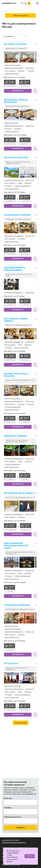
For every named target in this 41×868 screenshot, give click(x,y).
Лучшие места (29, 3)
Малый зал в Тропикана (16, 436)
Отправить (20, 828)
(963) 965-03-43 (11, 865)
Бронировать (18, 91)
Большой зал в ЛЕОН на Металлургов (16, 101)
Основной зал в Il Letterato (17, 215)
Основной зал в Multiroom (17, 605)
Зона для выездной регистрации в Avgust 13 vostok (16, 545)
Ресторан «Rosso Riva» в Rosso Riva (16, 375)
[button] (35, 57)
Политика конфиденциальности (14, 843)
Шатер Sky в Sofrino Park (16, 157)
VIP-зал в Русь (11, 663)
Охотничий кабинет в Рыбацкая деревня (14, 269)
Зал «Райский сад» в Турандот (19, 493)
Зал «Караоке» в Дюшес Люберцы (16, 320)
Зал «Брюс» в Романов (15, 44)
